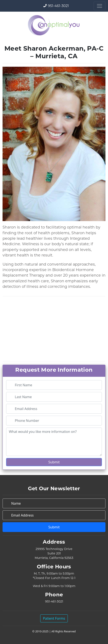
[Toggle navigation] (100, 6)
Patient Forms (54, 618)
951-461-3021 (58, 6)
